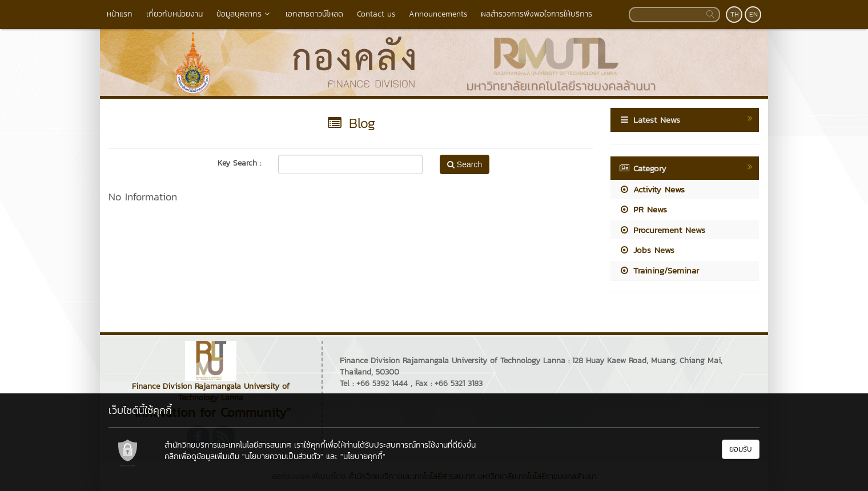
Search (465, 164)
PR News (643, 209)
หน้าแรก (120, 14)
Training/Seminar (659, 270)
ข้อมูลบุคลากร (244, 14)
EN (754, 14)
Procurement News (662, 230)
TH (735, 14)
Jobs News (647, 250)
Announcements (438, 14)
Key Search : (239, 163)
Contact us (376, 14)
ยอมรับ (741, 449)
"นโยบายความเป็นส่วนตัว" (283, 456)
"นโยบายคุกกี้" (363, 456)
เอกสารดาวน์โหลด (314, 14)
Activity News (652, 189)
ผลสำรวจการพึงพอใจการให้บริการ (537, 14)
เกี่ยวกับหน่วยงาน (174, 14)
